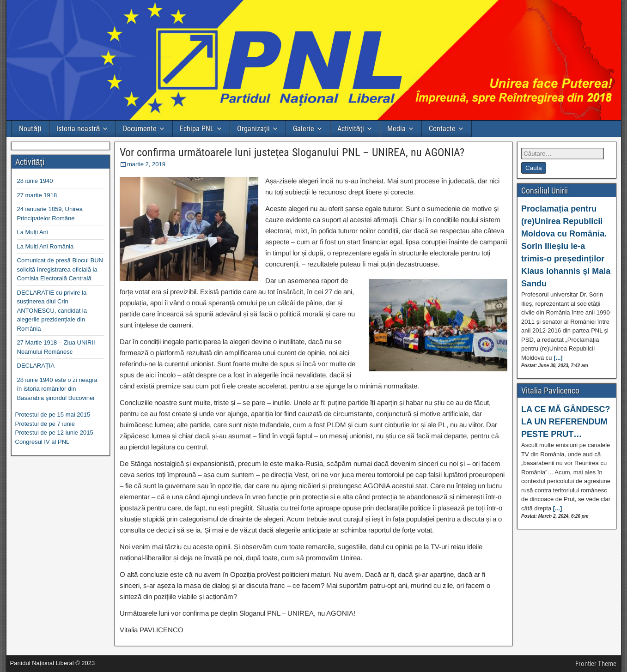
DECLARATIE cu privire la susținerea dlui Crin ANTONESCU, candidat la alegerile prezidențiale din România (52, 311)
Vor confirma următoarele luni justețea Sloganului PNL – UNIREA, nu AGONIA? (292, 152)
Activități (351, 129)
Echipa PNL (197, 129)
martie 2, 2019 (146, 164)
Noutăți (30, 129)
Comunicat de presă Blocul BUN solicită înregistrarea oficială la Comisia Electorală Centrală (60, 269)
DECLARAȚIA (36, 366)
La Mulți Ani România (46, 246)
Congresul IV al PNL (43, 442)
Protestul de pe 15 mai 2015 (53, 415)
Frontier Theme (596, 664)
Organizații (253, 129)
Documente (140, 129)
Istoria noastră (78, 129)
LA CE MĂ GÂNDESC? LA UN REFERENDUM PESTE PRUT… (566, 422)
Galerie (304, 129)
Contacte (442, 129)
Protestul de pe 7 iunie (45, 424)
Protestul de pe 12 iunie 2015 (54, 433)
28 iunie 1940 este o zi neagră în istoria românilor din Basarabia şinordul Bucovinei (57, 389)
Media (396, 129)
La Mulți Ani (33, 232)
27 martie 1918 (37, 195)
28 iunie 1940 (35, 181)
